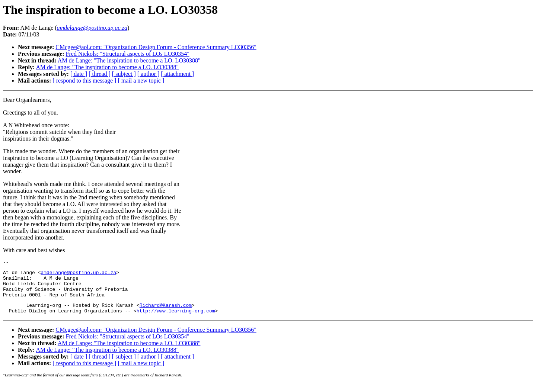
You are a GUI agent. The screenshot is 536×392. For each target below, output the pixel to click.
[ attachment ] (177, 74)
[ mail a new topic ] (141, 81)
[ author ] (149, 74)
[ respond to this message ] (84, 81)
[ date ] (79, 74)
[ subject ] (124, 74)
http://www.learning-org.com (176, 319)
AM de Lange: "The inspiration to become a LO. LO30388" (129, 60)
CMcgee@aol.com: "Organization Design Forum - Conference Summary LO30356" (156, 47)
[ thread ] (100, 74)
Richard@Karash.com (166, 313)
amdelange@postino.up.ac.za (78, 274)
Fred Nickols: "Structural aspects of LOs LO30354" (128, 54)
